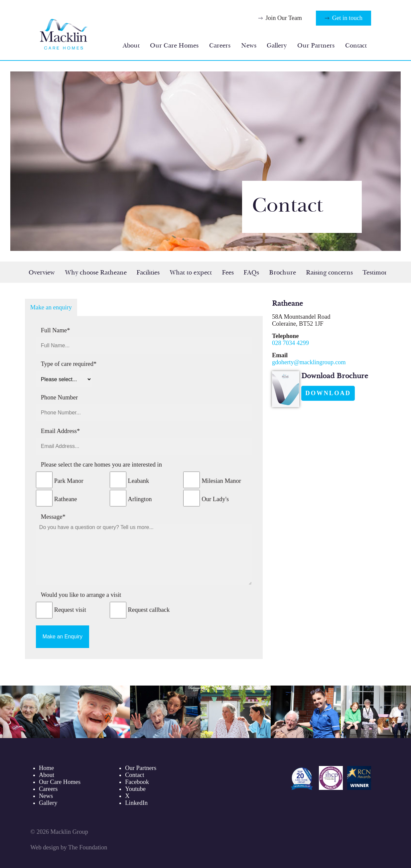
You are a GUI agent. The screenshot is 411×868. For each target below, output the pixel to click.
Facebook (137, 782)
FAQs (251, 272)
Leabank (139, 481)
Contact (356, 46)
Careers (220, 46)
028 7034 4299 (290, 343)
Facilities (148, 272)
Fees (228, 272)
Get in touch (347, 18)
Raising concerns (329, 272)
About (131, 46)
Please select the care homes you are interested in (101, 465)
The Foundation (88, 847)
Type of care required (69, 364)
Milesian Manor (221, 481)
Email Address (60, 431)
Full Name (56, 330)
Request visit (70, 610)
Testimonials (380, 272)
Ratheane (66, 499)
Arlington (140, 499)
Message (53, 517)
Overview (42, 272)
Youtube (135, 789)
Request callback (149, 610)
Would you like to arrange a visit (81, 595)
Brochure (282, 272)
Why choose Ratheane (96, 272)
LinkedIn (136, 803)
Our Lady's (215, 499)
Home (46, 768)
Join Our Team (284, 18)
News (249, 46)
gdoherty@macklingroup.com (309, 362)
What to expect (191, 272)
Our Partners (316, 46)
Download (328, 393)
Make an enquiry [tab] (51, 307)
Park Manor (69, 481)
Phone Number (59, 397)
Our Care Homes (174, 46)
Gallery (277, 46)
